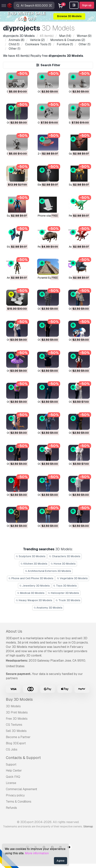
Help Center (14, 771)
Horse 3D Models (63, 564)
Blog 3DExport (16, 743)
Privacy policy (15, 795)
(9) (84, 36)
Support (11, 765)
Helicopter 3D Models (64, 593)
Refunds (11, 808)
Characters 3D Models (65, 556)
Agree (61, 861)
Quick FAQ (13, 777)
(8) (16, 40)
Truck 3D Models (68, 600)
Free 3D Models (17, 719)
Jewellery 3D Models (35, 586)
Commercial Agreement (22, 789)
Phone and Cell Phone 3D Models (31, 578)
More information (37, 853)
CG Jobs (12, 749)
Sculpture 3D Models (31, 556)
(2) (37, 40)
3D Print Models (17, 712)
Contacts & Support (23, 758)
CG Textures (14, 725)
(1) (14, 44)
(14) (65, 36)
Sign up (87, 5)
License (11, 783)
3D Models (13, 706)
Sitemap (88, 826)
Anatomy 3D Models (48, 608)
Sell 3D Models (16, 731)
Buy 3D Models (19, 699)
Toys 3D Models (65, 586)
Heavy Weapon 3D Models (34, 600)
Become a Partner (18, 737)
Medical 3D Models (31, 593)
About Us (14, 631)
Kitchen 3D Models (34, 564)
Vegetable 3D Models (72, 578)
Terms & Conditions (19, 802)
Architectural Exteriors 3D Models (48, 571)
